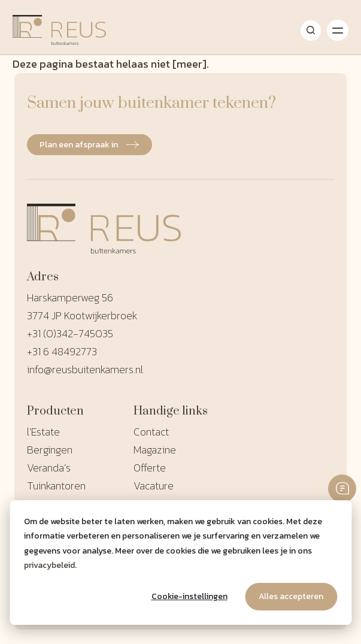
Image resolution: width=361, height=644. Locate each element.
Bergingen (50, 450)
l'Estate (43, 432)
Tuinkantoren (56, 486)
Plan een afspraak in (90, 145)
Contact (151, 432)
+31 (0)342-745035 (70, 333)
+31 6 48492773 (62, 351)
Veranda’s (49, 468)
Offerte (150, 468)
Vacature (154, 486)
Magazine (155, 450)
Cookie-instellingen (189, 596)
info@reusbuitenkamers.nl (85, 369)
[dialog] (181, 563)
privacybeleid (49, 565)
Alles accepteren (291, 596)
